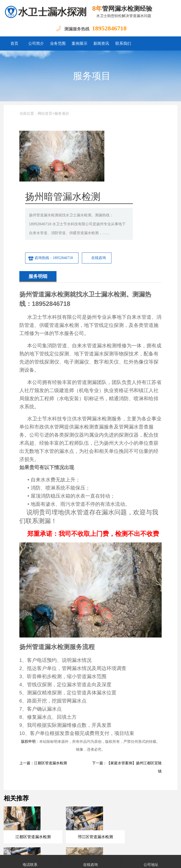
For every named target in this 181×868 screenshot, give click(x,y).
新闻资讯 (101, 43)
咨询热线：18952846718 (98, 199)
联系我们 (123, 43)
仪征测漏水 (112, 807)
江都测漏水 (66, 807)
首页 (14, 43)
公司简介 (36, 43)
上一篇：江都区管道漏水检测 (43, 704)
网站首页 (45, 114)
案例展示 (80, 43)
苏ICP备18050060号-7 (97, 847)
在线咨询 (146, 199)
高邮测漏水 (89, 807)
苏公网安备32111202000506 (140, 847)
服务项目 (92, 76)
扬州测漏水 (42, 807)
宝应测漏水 (135, 807)
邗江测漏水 (159, 807)
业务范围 (58, 43)
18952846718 (109, 28)
